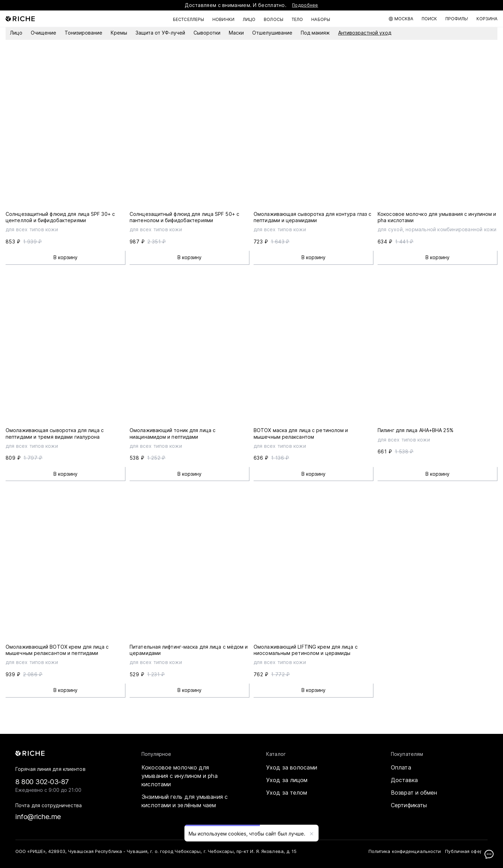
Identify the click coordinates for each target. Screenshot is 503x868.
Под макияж (315, 33)
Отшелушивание (272, 33)
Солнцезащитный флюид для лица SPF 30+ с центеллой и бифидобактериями (60, 217)
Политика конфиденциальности (405, 851)
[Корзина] (487, 19)
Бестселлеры (188, 19)
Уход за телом (287, 793)
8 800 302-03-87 (42, 782)
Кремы (119, 33)
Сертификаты (409, 805)
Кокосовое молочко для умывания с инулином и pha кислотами (180, 776)
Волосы (274, 19)
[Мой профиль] (457, 19)
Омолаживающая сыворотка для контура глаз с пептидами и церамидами (312, 217)
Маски (236, 33)
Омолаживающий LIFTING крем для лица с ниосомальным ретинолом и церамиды (306, 650)
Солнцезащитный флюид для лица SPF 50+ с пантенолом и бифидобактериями (184, 217)
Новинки (223, 19)
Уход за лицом (287, 780)
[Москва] (401, 19)
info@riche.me (38, 817)
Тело (297, 19)
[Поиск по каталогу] (429, 19)
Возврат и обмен (414, 793)
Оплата (401, 767)
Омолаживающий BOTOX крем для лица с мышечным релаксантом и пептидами (57, 650)
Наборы (321, 19)
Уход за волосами (292, 767)
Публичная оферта (466, 851)
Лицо (249, 19)
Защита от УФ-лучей (160, 33)
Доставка (404, 780)
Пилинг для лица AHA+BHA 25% (415, 430)
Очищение (43, 33)
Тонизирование (83, 33)
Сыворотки (207, 33)
